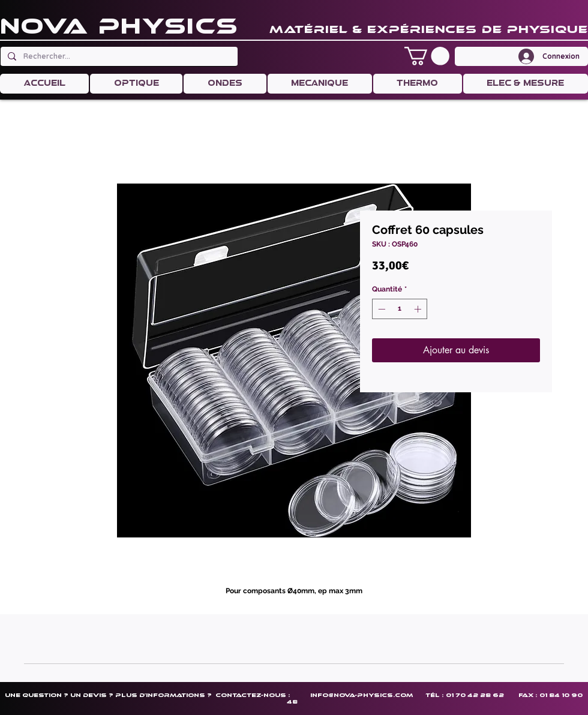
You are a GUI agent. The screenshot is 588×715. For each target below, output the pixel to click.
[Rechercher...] (118, 56)
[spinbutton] (400, 309)
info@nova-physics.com (361, 695)
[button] (427, 56)
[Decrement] (380, 309)
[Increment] (419, 309)
